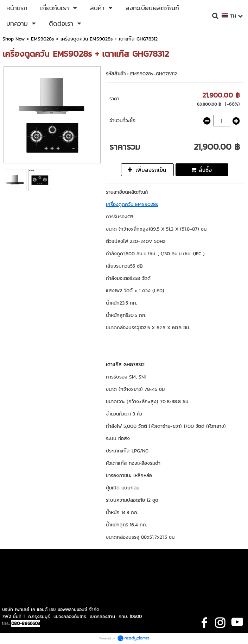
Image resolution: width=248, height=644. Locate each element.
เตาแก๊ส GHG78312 (125, 365)
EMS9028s (43, 39)
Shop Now (14, 39)
